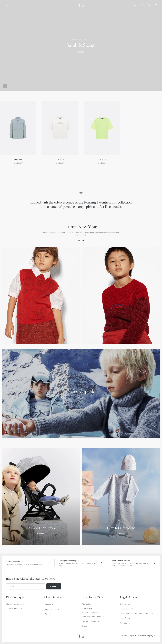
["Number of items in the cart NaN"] (156, 5)
